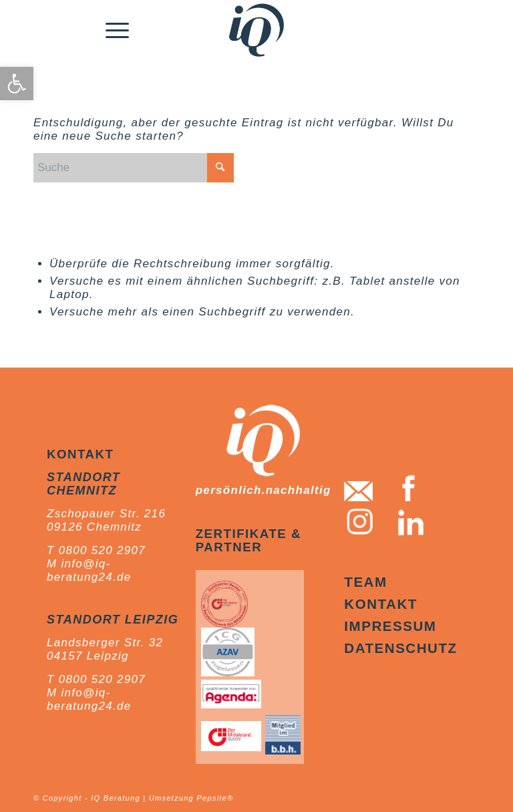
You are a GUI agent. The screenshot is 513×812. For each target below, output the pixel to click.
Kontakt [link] (381, 604)
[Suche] (134, 168)
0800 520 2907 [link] (102, 550)
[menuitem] (117, 30)
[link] (17, 84)
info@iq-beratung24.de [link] (89, 570)
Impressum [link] (390, 626)
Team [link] (365, 582)
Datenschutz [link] (400, 648)
